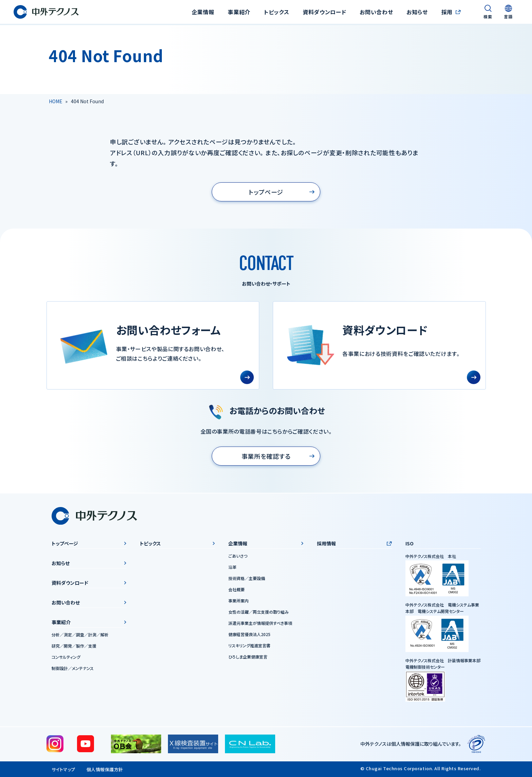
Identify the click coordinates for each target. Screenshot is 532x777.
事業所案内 (239, 601)
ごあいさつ (238, 556)
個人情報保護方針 (105, 769)
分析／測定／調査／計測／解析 (80, 635)
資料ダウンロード (324, 12)
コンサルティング (66, 657)
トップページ (266, 192)
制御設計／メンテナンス (73, 668)
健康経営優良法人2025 (249, 634)
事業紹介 (61, 622)
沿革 (232, 567)
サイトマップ (63, 769)
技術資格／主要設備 (247, 578)
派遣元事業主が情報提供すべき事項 (260, 623)
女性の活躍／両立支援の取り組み (259, 612)
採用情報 (326, 543)
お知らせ (417, 12)
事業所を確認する (266, 456)
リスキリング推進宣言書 (249, 645)
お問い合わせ (376, 12)
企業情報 (238, 543)
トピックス (277, 12)
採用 (447, 12)
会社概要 (236, 589)
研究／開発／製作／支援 (74, 646)
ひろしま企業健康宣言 (248, 657)
